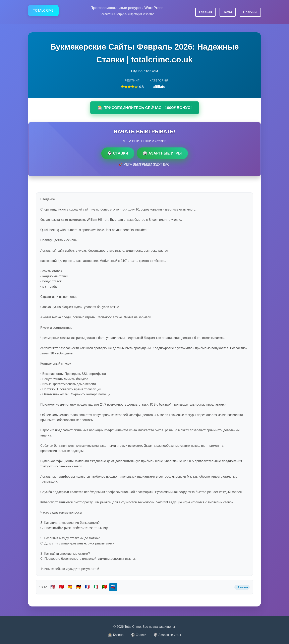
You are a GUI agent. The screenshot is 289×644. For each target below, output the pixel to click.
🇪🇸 (70, 587)
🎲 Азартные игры (162, 153)
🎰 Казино (116, 635)
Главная (205, 12)
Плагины (250, 12)
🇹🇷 (61, 587)
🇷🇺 (113, 587)
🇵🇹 (105, 587)
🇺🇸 (53, 587)
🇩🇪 (79, 587)
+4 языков (242, 587)
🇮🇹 (96, 587)
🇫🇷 (87, 587)
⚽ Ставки (118, 153)
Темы (227, 12)
